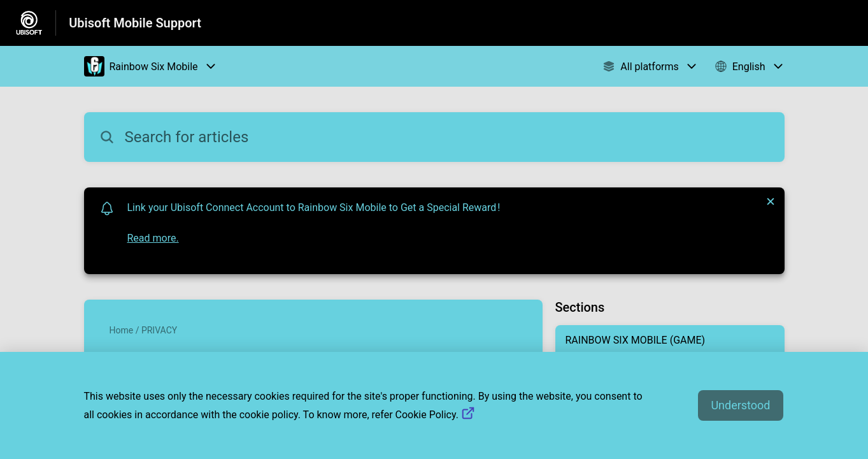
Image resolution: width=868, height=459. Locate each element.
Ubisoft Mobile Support (135, 23)
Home (122, 330)
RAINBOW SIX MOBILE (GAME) (636, 340)
